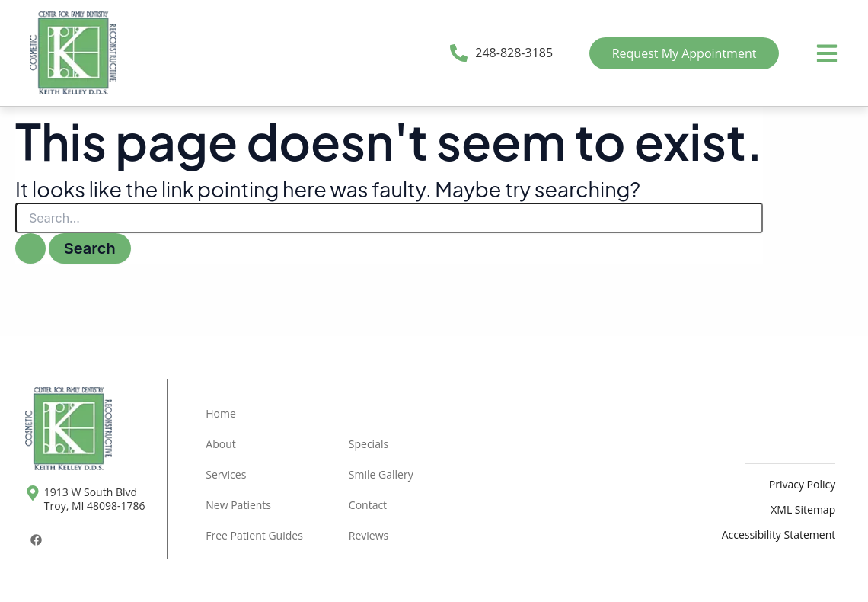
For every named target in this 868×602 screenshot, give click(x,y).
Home (221, 413)
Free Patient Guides (254, 535)
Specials (369, 444)
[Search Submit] (30, 248)
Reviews (369, 535)
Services (226, 474)
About (220, 444)
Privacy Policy (802, 484)
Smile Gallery (381, 474)
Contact (368, 505)
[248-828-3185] (459, 53)
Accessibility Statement (779, 535)
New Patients (238, 505)
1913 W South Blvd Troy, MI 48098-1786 (95, 499)
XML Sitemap (803, 509)
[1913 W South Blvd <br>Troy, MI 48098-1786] (33, 493)
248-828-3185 (514, 53)
